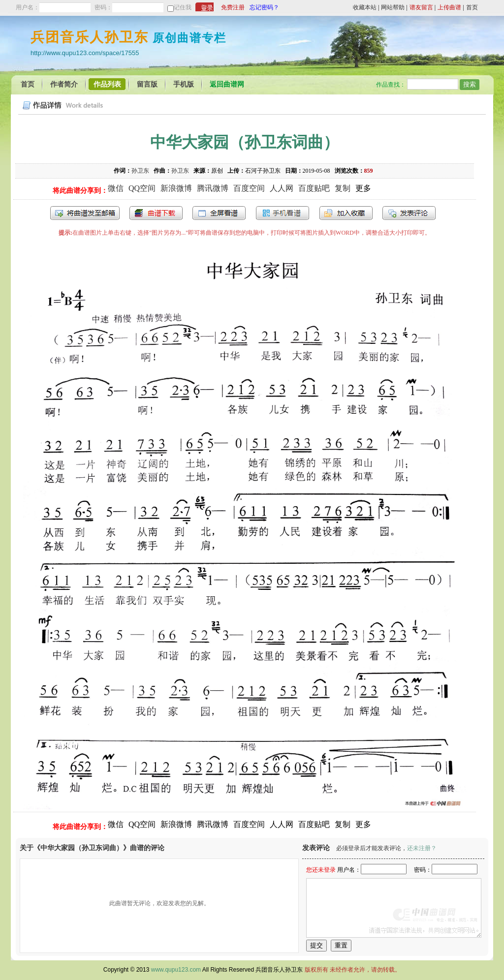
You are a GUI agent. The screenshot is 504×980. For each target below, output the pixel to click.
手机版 (184, 84)
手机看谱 (283, 213)
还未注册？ (422, 848)
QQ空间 (142, 188)
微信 (116, 188)
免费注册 (233, 7)
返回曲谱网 (227, 84)
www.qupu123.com (176, 970)
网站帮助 (393, 7)
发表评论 (409, 213)
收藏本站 (365, 7)
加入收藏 (346, 213)
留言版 (147, 84)
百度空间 (249, 188)
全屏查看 (219, 213)
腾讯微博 (213, 188)
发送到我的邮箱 (85, 213)
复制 (343, 188)
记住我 (183, 7)
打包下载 (156, 213)
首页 (472, 7)
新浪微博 (176, 188)
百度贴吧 (314, 188)
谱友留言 (421, 7)
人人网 (282, 188)
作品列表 (107, 84)
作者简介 (64, 84)
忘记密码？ (264, 7)
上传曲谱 (449, 7)
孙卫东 (140, 171)
